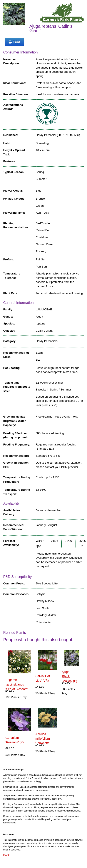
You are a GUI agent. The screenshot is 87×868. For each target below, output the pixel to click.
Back (6, 855)
